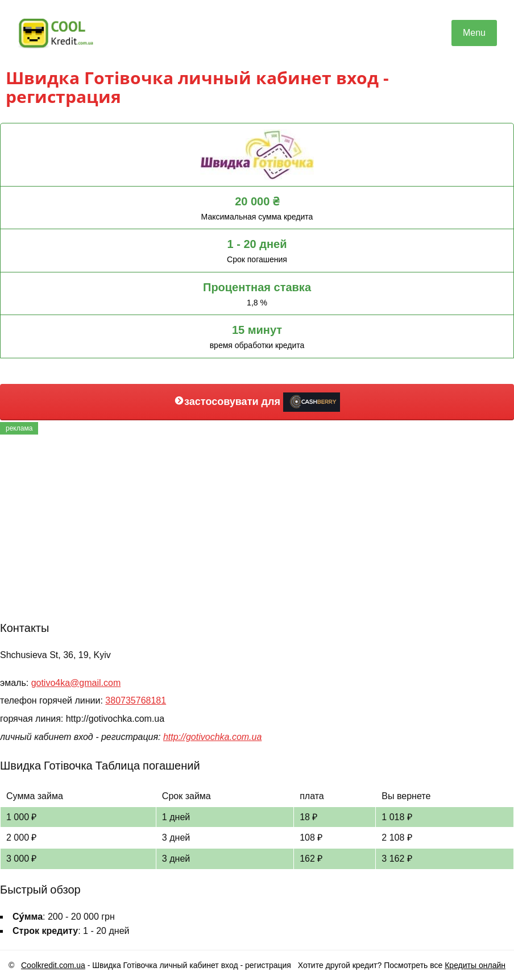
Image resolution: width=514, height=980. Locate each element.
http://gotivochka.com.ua (212, 737)
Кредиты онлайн (475, 965)
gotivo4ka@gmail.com (76, 683)
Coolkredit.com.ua (53, 965)
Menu (474, 33)
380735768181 (136, 700)
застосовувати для (257, 402)
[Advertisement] (257, 526)
